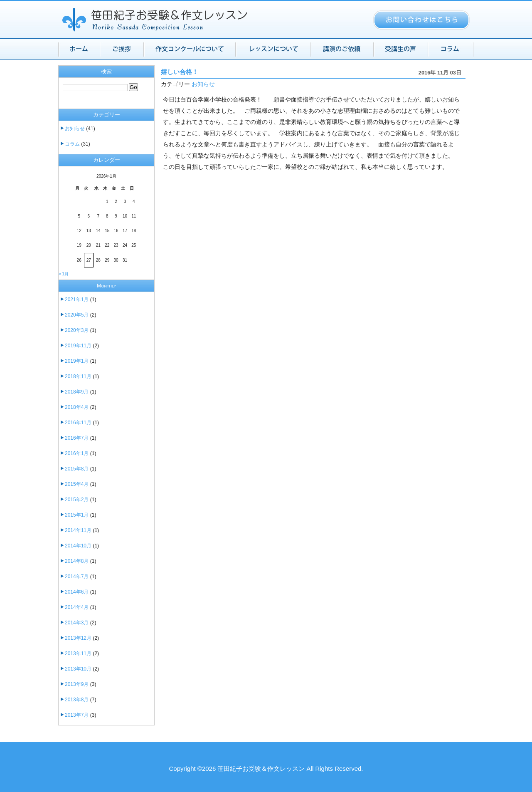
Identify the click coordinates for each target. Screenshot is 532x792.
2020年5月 (77, 315)
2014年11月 (78, 530)
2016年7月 (77, 438)
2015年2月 (77, 500)
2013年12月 (78, 638)
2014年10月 (78, 546)
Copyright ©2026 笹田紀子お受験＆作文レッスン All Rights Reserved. (266, 768)
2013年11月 (78, 653)
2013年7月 (77, 715)
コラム (72, 144)
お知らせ (203, 84)
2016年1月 (77, 453)
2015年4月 (77, 484)
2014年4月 (77, 607)
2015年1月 (77, 515)
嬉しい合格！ (180, 72)
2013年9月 (77, 684)
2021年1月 (77, 299)
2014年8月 (77, 561)
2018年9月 (77, 392)
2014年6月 (77, 592)
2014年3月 (77, 623)
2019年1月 (77, 361)
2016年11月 (78, 423)
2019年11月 (78, 346)
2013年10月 (78, 669)
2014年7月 (77, 577)
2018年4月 (77, 407)
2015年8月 (77, 469)
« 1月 (64, 274)
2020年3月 (77, 330)
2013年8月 (77, 700)
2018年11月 (78, 376)
